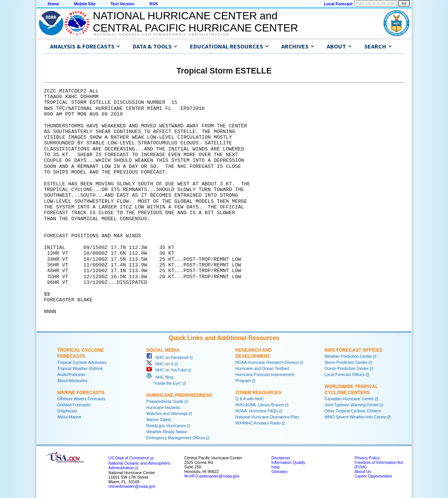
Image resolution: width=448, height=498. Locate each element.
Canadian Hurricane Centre (349, 399)
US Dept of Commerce (129, 458)
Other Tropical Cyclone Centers (353, 411)
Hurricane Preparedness (179, 395)
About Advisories (72, 381)
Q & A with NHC (250, 399)
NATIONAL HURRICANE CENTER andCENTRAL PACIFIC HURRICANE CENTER (195, 22)
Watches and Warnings (167, 413)
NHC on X (160, 364)
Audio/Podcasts (71, 374)
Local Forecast (338, 4)
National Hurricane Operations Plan (267, 417)
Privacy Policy (367, 458)
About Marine (69, 417)
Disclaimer (281, 458)
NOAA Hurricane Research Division (267, 362)
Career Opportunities (373, 476)
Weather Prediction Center (348, 356)
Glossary (279, 471)
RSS (154, 4)
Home (53, 4)
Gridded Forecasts (74, 405)
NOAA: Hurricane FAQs (257, 411)
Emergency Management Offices (176, 438)
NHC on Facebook (168, 357)
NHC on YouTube (166, 370)
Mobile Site (85, 4)
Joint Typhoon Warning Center (352, 405)
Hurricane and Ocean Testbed (262, 368)
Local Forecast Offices (345, 374)
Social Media (163, 350)
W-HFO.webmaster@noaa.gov (212, 476)
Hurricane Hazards (163, 407)
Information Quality (288, 462)
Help (276, 467)
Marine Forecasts (81, 393)
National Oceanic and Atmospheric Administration (161, 34)
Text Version (123, 4)
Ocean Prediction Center (347, 368)
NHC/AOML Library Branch (260, 405)
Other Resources (258, 393)
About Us (363, 471)
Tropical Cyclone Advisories (82, 362)
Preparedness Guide (165, 401)
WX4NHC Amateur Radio (258, 423)
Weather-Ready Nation (167, 432)
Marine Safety (159, 420)
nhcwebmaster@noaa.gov (132, 486)
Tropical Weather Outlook (80, 368)
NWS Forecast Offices (353, 350)
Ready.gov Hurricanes (166, 426)
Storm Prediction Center (346, 362)
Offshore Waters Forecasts (81, 399)
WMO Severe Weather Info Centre (355, 417)
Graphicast (67, 411)
